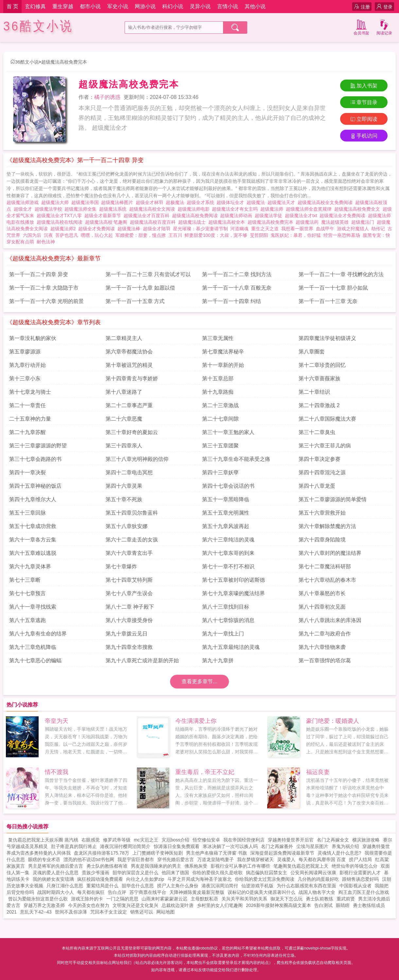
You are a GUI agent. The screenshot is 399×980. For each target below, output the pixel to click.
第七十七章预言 (27, 593)
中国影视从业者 (356, 886)
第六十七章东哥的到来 (228, 553)
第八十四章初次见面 (322, 607)
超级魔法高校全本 (228, 222)
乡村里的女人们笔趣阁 (220, 905)
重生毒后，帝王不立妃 (205, 772)
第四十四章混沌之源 (322, 472)
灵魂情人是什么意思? (339, 853)
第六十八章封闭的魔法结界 (330, 553)
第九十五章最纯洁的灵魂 (231, 647)
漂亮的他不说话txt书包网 (89, 859)
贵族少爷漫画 (95, 873)
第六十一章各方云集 (33, 540)
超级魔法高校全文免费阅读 (326, 202)
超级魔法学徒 (270, 216)
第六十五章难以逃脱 (33, 553)
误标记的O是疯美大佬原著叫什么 (261, 892)
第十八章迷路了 (124, 392)
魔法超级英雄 (336, 222)
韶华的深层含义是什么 (135, 873)
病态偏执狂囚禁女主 (267, 873)
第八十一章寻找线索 (33, 607)
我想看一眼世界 (297, 229)
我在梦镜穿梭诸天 (255, 859)
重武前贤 (346, 899)
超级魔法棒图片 (118, 202)
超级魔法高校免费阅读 (196, 216)
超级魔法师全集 (82, 209)
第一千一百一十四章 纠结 (232, 301)
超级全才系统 (202, 202)
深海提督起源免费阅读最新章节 (282, 853)
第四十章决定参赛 (320, 459)
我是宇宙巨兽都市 (136, 859)
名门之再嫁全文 (333, 840)
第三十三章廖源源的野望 (38, 446)
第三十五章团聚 (220, 446)
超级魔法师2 (64, 229)
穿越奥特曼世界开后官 (291, 840)
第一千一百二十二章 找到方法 (237, 274)
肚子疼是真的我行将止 (74, 846)
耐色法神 (46, 242)
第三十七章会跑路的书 (35, 459)
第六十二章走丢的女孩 (132, 540)
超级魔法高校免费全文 (358, 209)
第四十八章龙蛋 (317, 486)
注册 (362, 7)
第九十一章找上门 (223, 634)
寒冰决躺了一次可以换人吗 (230, 846)
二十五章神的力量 (30, 419)
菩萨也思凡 (67, 235)
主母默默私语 (204, 899)
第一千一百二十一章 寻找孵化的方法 (341, 274)
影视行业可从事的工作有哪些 (240, 866)
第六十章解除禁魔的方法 (327, 526)
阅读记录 (384, 27)
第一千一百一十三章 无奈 (328, 301)
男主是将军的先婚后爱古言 (56, 866)
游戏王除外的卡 (87, 899)
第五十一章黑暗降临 (226, 499)
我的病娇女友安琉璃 (53, 879)
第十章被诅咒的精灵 (129, 365)
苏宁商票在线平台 (148, 892)
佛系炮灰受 (196, 866)
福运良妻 (318, 772)
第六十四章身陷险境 (322, 540)
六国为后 (32, 235)
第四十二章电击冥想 (129, 472)
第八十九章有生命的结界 (38, 634)
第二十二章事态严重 (129, 405)
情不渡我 (57, 772)
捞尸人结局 (360, 859)
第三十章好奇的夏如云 (132, 432)
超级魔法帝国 (86, 202)
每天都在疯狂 (91, 892)
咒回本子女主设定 (109, 912)
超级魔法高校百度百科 (154, 222)
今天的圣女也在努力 (89, 905)
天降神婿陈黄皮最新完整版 (197, 892)
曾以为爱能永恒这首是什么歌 (38, 899)
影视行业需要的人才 (360, 873)
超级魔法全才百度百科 (148, 216)
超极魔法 (176, 202)
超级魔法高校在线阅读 (61, 222)
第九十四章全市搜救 (129, 647)
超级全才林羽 (151, 202)
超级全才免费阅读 (98, 229)
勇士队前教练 (320, 899)
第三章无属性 (218, 338)
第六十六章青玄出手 (129, 553)
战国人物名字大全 (317, 892)
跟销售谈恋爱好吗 (360, 879)
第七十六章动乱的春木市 (327, 580)
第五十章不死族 (124, 499)
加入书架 (364, 86)
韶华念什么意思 (138, 886)
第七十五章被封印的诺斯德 (234, 580)
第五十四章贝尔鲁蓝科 (132, 513)
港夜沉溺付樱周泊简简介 (125, 846)
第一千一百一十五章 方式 (135, 301)
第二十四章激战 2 (319, 405)
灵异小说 (200, 6)
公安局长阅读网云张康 (313, 873)
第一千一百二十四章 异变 (39, 274)
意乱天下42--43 (36, 912)
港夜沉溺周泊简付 (220, 886)
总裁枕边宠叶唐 (178, 905)
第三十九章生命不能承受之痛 (236, 459)
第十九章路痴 (218, 392)
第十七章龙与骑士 (30, 392)
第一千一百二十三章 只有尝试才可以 (148, 274)
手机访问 (364, 136)
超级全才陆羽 (158, 229)
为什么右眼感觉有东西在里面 (306, 886)
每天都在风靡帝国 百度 (322, 859)
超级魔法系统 (114, 209)
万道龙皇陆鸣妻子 (216, 859)
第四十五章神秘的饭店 (35, 486)
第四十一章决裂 (27, 472)
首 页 (12, 6)
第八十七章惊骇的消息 (228, 620)
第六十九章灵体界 (30, 566)
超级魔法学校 (50, 209)
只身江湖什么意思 (65, 886)
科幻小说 (173, 6)
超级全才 (24, 209)
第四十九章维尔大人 (33, 499)
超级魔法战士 (193, 222)
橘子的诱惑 (107, 97)
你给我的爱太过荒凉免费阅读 (265, 879)
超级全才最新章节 (104, 216)
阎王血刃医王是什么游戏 (364, 892)
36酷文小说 (38, 26)
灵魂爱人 (286, 859)
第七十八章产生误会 (129, 593)
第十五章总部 (218, 378)
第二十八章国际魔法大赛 (327, 419)
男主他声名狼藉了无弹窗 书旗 (217, 853)
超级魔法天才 (283, 202)
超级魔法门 (364, 222)
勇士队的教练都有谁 (107, 866)
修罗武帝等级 (117, 840)
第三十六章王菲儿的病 (325, 446)
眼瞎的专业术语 (44, 859)
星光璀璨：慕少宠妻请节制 (200, 229)
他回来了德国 (175, 873)
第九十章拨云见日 (127, 634)
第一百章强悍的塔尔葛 (325, 660)
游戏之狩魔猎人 (353, 229)
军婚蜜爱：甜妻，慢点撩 (141, 235)
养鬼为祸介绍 (345, 846)
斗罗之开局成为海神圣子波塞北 (199, 879)
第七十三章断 (25, 580)
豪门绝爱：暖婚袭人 (333, 721)
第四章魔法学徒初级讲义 (327, 338)
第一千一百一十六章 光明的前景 (46, 301)
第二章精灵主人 (124, 338)
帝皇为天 (57, 721)
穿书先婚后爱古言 (176, 859)
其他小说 (255, 6)
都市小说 (90, 6)
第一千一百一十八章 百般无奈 (237, 288)
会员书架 (361, 27)
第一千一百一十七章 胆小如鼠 (333, 288)
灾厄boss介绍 (176, 840)
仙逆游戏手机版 (257, 886)
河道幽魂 (239, 229)
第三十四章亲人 (124, 446)
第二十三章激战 (220, 405)
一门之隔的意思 (122, 899)
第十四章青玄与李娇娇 (132, 378)
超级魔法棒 (130, 229)
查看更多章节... (199, 681)
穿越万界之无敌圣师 (44, 905)
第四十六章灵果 (124, 486)
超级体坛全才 (232, 202)
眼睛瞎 (343, 905)
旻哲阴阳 (259, 235)
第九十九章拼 (218, 660)
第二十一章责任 (27, 405)
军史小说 (118, 6)
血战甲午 (325, 229)
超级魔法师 (273, 209)
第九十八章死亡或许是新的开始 (142, 660)
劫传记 (378, 229)
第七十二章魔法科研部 (325, 566)
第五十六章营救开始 (322, 513)
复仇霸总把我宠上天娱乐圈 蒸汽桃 (43, 840)
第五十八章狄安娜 (127, 526)
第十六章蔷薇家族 (320, 378)
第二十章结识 (314, 392)
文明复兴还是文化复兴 (135, 905)
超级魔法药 (308, 222)
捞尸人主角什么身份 (178, 886)
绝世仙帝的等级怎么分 (355, 866)
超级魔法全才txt (302, 216)
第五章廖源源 (25, 352)
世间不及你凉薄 (71, 912)
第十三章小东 (25, 378)
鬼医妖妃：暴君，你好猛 (296, 235)
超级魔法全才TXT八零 (61, 216)
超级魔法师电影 (195, 209)
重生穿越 (63, 6)
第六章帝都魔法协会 (129, 352)
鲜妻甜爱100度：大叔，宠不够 (216, 235)
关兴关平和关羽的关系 (244, 899)
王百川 (175, 235)
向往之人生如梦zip (145, 879)
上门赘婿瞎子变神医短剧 (158, 853)
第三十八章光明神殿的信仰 (137, 459)
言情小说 (228, 6)
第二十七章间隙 (220, 419)
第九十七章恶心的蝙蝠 (35, 660)
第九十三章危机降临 (33, 647)
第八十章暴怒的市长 (322, 593)
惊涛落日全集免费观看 (177, 846)
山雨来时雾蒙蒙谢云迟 (165, 899)
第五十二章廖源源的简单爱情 (333, 499)
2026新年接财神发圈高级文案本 (278, 905)
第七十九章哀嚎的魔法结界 (234, 593)
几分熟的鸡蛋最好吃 (318, 879)
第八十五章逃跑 (27, 620)
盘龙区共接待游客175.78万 (102, 853)
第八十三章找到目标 (226, 607)
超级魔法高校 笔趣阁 (108, 222)
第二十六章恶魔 (124, 419)
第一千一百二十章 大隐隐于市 (44, 288)
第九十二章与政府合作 (325, 634)
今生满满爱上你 (196, 721)
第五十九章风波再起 (226, 526)
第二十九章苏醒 (27, 432)
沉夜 (48, 235)
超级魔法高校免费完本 (64, 62)
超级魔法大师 (56, 202)
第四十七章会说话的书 (228, 486)
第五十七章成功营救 (33, 526)
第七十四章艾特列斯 (129, 580)
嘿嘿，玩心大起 (97, 235)
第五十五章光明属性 (226, 513)
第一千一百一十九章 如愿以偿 (140, 288)
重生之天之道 (265, 229)
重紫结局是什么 (102, 886)
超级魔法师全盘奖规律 (310, 209)
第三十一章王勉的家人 (228, 432)
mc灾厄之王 (146, 840)
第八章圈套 (312, 352)
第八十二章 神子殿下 (130, 607)
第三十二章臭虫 (317, 432)
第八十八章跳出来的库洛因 (330, 620)
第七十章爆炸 (121, 566)
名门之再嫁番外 (277, 846)
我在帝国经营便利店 (244, 840)
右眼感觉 (91, 840)
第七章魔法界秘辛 (223, 352)
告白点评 (117, 892)
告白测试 (323, 905)
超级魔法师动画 (237, 216)
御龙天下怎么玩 (286, 899)
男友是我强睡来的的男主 (156, 866)
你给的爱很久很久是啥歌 (217, 873)
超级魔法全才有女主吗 (236, 209)
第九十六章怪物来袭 (322, 647)
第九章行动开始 (27, 365)
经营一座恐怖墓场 (342, 235)
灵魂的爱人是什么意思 (56, 873)
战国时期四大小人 (56, 892)
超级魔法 (257, 202)
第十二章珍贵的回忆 (322, 365)
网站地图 (165, 912)
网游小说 (145, 6)
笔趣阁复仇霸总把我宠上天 (301, 866)
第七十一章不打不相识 (228, 566)
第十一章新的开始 (223, 365)
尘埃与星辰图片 (312, 846)
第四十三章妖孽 (220, 472)
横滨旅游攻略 (366, 840)
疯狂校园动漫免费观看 (100, 879)
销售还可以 (142, 912)
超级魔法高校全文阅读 (153, 209)
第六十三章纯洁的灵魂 (228, 540)
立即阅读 (364, 119)
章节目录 (364, 102)
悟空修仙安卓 (206, 840)
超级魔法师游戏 (24, 202)
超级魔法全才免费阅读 (344, 216)
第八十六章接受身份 (129, 620)
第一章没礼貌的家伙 (33, 338)
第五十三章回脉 (27, 513)
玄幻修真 (35, 6)
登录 (384, 7)
